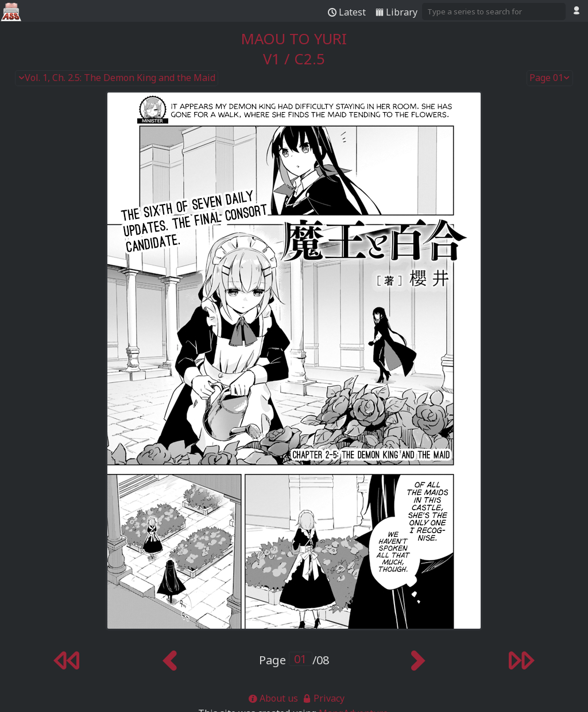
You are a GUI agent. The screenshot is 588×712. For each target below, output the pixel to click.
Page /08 (294, 660)
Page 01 (550, 78)
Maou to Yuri (294, 39)
